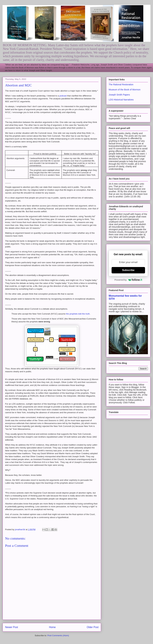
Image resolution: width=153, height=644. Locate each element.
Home (52, 627)
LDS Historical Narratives (121, 100)
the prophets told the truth (78, 314)
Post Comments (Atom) (58, 635)
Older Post (93, 627)
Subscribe (128, 270)
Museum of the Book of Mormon (125, 90)
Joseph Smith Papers (119, 95)
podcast (63, 96)
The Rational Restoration (121, 84)
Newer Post (12, 627)
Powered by (128, 280)
